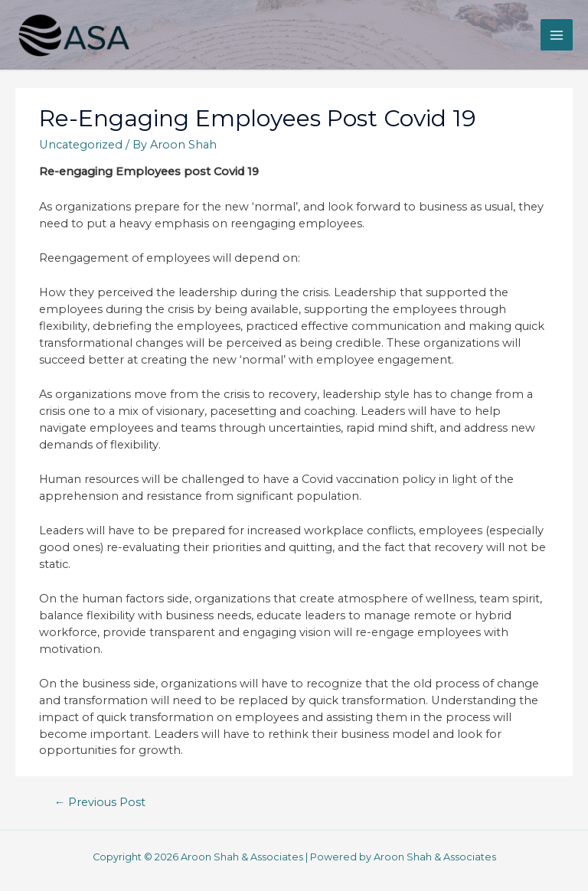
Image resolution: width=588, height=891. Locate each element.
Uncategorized (81, 145)
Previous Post (100, 802)
